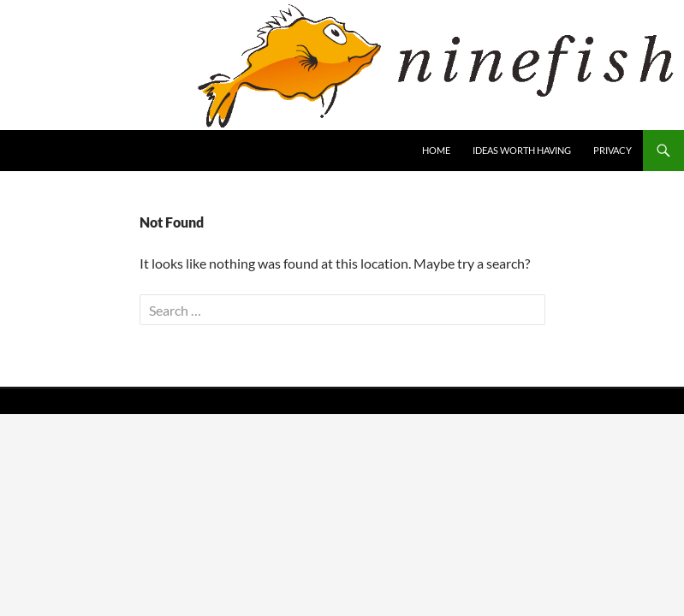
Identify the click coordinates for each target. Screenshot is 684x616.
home (436, 150)
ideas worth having (522, 150)
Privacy (613, 150)
